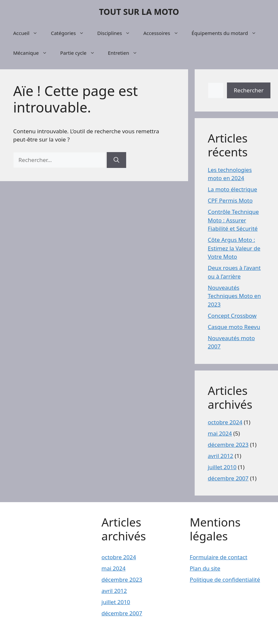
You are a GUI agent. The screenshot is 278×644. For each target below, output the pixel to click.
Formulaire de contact (219, 557)
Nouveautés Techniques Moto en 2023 (234, 296)
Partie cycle (81, 53)
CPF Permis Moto (230, 200)
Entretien (126, 53)
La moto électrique (233, 189)
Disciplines (117, 33)
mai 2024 (220, 433)
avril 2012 (221, 456)
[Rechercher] (116, 160)
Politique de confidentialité (225, 580)
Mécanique (33, 53)
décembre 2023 (228, 445)
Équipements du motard (227, 33)
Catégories (71, 33)
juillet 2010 (222, 467)
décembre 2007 (228, 478)
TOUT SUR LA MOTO (139, 12)
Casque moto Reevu (234, 327)
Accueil (29, 33)
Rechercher (249, 90)
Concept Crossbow (232, 316)
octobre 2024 (225, 422)
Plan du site (205, 568)
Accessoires (164, 33)
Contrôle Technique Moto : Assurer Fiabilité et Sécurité (233, 220)
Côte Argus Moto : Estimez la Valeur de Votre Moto (234, 248)
